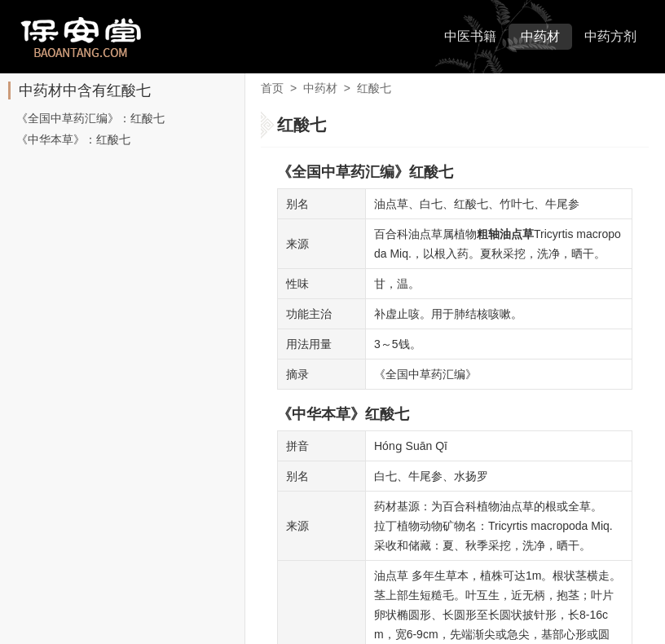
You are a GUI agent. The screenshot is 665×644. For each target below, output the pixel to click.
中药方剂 (610, 36)
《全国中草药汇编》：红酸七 (90, 118)
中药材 (540, 36)
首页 (272, 88)
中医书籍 (470, 36)
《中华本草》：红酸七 (73, 139)
